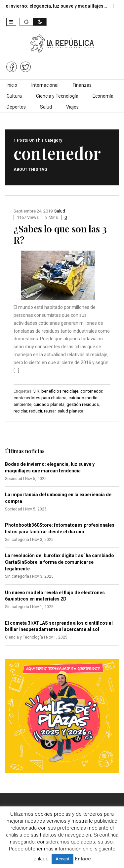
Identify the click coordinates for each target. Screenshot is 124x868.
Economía (103, 96)
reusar (50, 411)
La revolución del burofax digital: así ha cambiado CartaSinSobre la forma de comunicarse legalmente (60, 562)
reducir (36, 411)
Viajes (72, 107)
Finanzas (82, 85)
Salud (46, 107)
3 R (36, 391)
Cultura (14, 96)
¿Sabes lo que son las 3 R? (60, 234)
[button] (11, 22)
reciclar (20, 411)
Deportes (16, 107)
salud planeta (70, 411)
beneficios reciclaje (60, 391)
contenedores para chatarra (40, 398)
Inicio (12, 85)
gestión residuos (83, 404)
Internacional (45, 85)
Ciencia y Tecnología (57, 96)
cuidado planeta (49, 404)
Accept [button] (62, 859)
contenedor (91, 391)
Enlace (83, 859)
